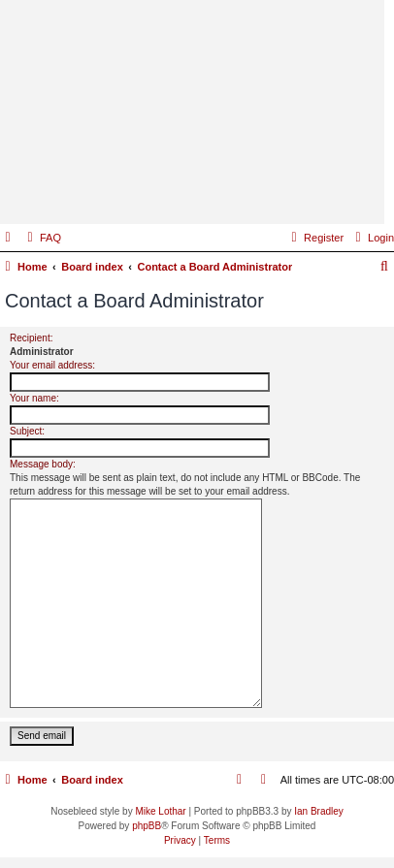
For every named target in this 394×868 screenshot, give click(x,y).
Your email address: (52, 365)
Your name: (34, 398)
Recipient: (31, 338)
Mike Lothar (160, 811)
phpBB (147, 826)
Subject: (27, 431)
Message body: (43, 464)
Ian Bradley (319, 811)
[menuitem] (42, 238)
